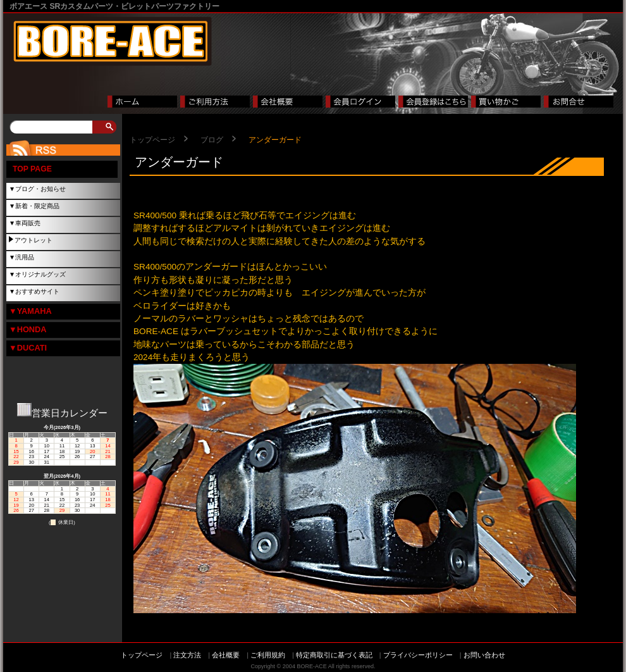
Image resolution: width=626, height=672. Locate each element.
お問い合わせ (484, 655)
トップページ (152, 140)
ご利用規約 (268, 655)
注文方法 (187, 655)
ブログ (212, 140)
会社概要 (226, 655)
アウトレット (34, 240)
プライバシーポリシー (418, 655)
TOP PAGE (32, 169)
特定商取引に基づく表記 (334, 655)
